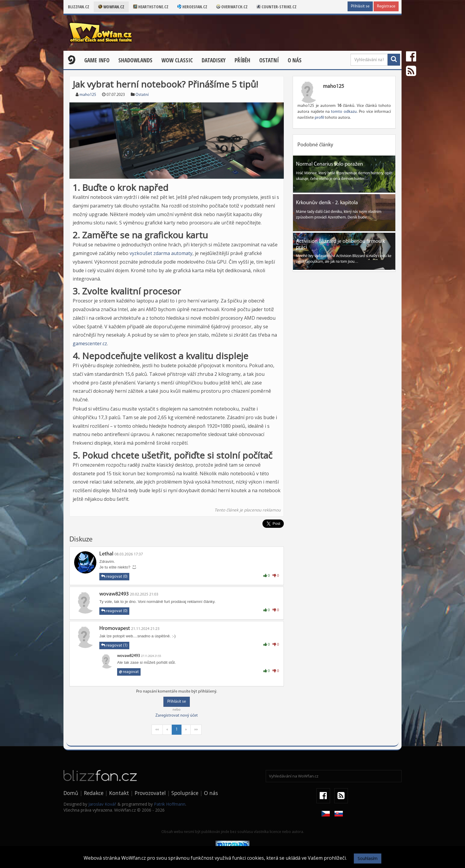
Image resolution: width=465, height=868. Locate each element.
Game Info (97, 60)
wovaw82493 (114, 594)
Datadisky (214, 60)
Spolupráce (185, 793)
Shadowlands (135, 60)
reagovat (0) (114, 576)
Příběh (242, 60)
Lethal (106, 554)
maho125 (88, 95)
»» (196, 730)
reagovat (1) (114, 645)
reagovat (129, 672)
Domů (71, 793)
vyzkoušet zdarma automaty (161, 253)
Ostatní (269, 60)
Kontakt (119, 793)
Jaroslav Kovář (102, 804)
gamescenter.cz (90, 343)
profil (319, 118)
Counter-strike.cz (277, 7)
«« (157, 730)
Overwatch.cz (232, 7)
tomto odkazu (344, 112)
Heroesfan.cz (192, 7)
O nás (295, 60)
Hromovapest (115, 629)
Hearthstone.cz (151, 7)
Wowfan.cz (111, 7)
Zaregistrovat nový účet (177, 716)
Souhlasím (368, 858)
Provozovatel (150, 793)
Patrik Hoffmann (170, 804)
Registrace (386, 6)
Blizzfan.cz (79, 7)
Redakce (94, 793)
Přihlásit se (360, 6)
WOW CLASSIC (177, 60)
